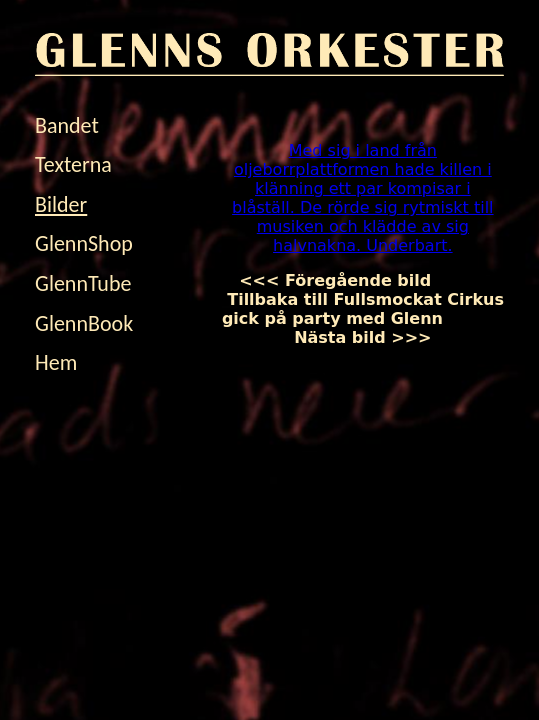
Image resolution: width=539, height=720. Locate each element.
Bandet (67, 125)
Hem (56, 362)
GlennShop (84, 243)
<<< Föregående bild (351, 280)
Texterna (73, 164)
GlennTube (83, 283)
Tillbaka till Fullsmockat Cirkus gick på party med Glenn (363, 299)
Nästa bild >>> (399, 328)
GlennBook (84, 323)
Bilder (61, 204)
